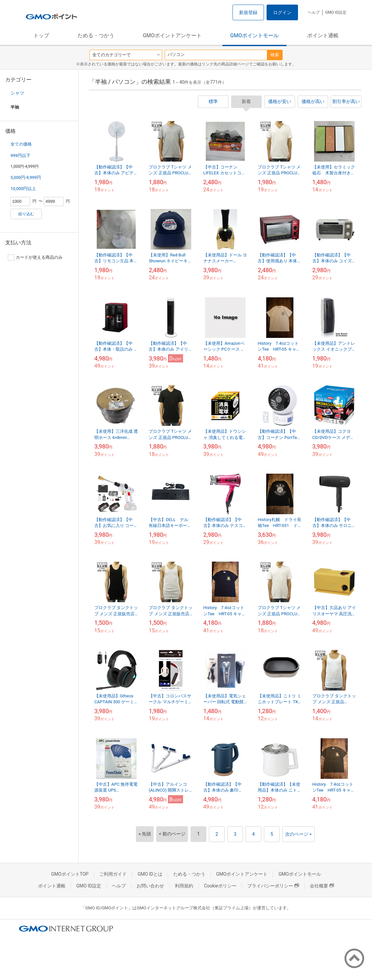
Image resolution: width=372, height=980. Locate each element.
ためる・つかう (96, 35)
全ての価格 (21, 144)
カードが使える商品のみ (35, 257)
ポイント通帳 (323, 35)
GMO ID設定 (336, 12)
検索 (275, 55)
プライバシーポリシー (273, 886)
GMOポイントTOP (70, 874)
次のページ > (298, 834)
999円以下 (20, 156)
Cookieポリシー (220, 886)
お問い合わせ (150, 886)
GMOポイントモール (254, 35)
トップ (41, 35)
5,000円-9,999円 (26, 177)
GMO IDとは (150, 874)
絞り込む (26, 214)
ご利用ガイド (113, 874)
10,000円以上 (23, 189)
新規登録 (248, 12)
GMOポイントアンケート (172, 35)
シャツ (17, 93)
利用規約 (184, 886)
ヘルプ (314, 12)
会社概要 (322, 886)
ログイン (282, 12)
